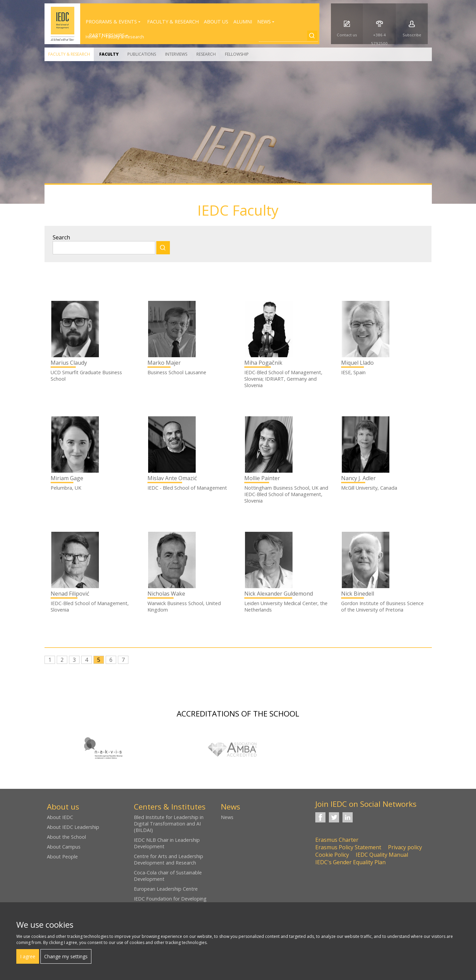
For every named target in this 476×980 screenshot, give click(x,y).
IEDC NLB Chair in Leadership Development (167, 843)
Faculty (109, 54)
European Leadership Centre (166, 889)
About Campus (64, 847)
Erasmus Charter (337, 840)
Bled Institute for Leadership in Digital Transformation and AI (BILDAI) (169, 824)
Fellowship (237, 54)
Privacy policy (405, 847)
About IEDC (60, 817)
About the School (66, 837)
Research (206, 54)
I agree (28, 956)
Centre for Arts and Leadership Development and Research (169, 859)
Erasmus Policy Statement (348, 847)
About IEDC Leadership (73, 827)
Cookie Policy (332, 855)
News (227, 817)
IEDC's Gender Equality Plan (350, 862)
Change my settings (66, 956)
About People (62, 857)
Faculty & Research (69, 54)
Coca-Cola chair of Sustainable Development (168, 876)
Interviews (176, 54)
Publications (142, 54)
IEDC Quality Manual (382, 855)
